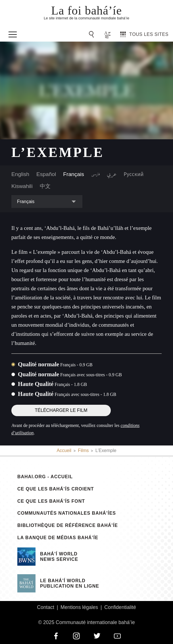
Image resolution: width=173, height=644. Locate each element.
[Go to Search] (92, 34)
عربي (112, 174)
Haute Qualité (52, 384)
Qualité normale (55, 364)
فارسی (95, 174)
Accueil (64, 450)
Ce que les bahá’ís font (51, 501)
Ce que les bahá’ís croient (56, 489)
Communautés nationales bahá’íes (67, 513)
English (20, 174)
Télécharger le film (61, 410)
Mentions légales (79, 607)
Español (46, 174)
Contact (46, 607)
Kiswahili (22, 186)
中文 (45, 186)
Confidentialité (120, 607)
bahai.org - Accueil (45, 477)
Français (74, 174)
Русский (134, 174)
